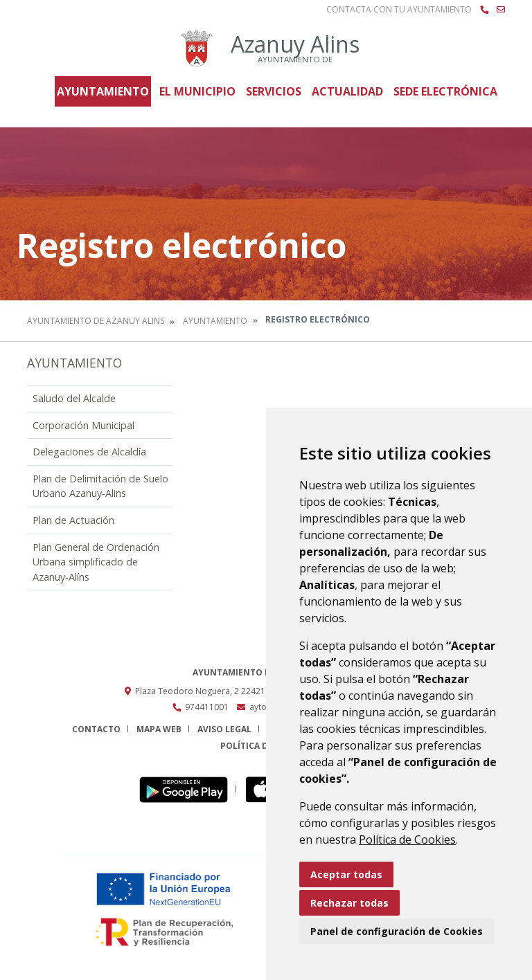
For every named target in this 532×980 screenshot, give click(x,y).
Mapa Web (159, 729)
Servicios (274, 91)
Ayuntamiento (103, 91)
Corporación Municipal (83, 425)
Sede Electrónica (445, 91)
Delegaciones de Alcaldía (89, 452)
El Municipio (197, 91)
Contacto (96, 729)
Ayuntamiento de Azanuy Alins (96, 321)
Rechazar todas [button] (349, 903)
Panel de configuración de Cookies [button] (397, 931)
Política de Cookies (407, 840)
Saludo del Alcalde (74, 398)
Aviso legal (224, 729)
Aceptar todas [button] (346, 874)
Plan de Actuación (73, 520)
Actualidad (347, 91)
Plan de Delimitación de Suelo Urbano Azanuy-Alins (100, 486)
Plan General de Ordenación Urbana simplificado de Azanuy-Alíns (96, 562)
